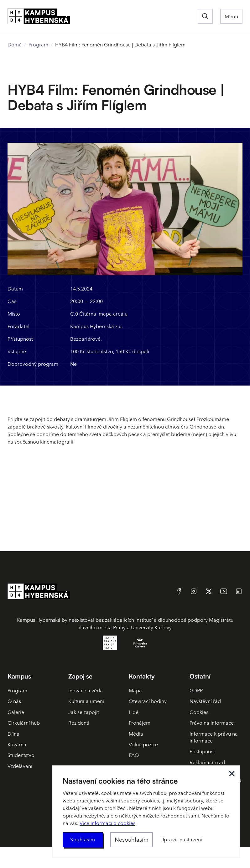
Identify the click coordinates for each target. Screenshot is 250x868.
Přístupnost (202, 751)
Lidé (134, 712)
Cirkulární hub (24, 723)
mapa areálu (113, 314)
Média (136, 734)
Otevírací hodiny (148, 701)
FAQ (134, 755)
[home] (103, 16)
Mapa (135, 691)
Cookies (199, 712)
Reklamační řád (207, 762)
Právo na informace (212, 723)
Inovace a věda (86, 691)
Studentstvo (21, 755)
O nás (14, 701)
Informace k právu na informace (214, 737)
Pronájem (140, 723)
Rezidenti (79, 723)
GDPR (196, 691)
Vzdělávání (20, 766)
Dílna (13, 734)
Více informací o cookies (107, 823)
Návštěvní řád (205, 701)
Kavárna (17, 745)
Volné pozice (143, 745)
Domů (15, 45)
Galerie (16, 712)
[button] (231, 16)
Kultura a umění (86, 701)
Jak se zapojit (84, 712)
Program (38, 45)
